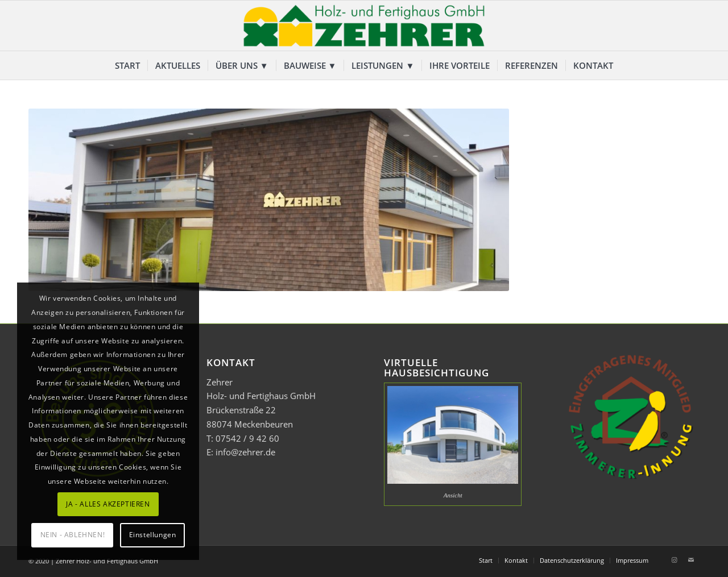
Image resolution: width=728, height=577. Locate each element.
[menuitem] (127, 65)
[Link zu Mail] (691, 560)
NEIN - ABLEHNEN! (73, 535)
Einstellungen (153, 535)
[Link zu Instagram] (674, 560)
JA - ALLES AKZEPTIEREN (108, 504)
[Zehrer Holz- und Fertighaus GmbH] (364, 26)
